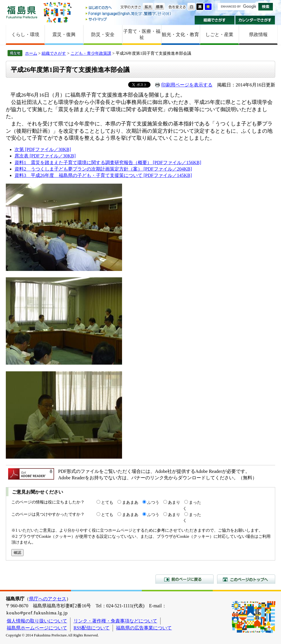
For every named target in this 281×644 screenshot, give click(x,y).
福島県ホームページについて (37, 628)
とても (107, 502)
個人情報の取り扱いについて (37, 621)
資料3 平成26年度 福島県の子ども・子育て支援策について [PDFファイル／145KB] (103, 175)
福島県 (22, 12)
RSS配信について (92, 628)
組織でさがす (215, 20)
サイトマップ (129, 19)
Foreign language (129, 14)
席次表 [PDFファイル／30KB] (45, 156)
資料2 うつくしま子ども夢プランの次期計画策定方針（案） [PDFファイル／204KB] (103, 169)
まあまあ (130, 502)
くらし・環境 (25, 34)
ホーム (31, 53)
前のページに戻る (185, 579)
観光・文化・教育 (180, 34)
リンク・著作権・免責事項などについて (115, 621)
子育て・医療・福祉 (142, 34)
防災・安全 (103, 34)
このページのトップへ (246, 579)
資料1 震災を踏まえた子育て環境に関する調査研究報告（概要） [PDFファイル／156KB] (108, 163)
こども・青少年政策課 (91, 53)
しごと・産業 (219, 34)
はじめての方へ (129, 8)
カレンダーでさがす (255, 20)
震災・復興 (64, 34)
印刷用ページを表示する (187, 85)
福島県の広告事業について (144, 628)
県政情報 (258, 34)
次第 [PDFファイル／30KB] (43, 149)
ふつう (153, 502)
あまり (174, 502)
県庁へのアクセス (48, 599)
